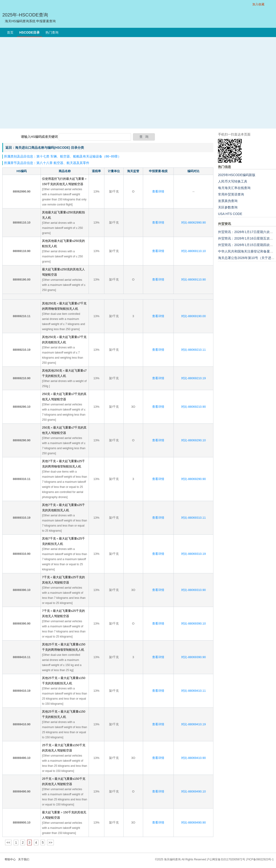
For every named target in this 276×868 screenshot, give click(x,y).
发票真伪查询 (228, 201)
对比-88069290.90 (193, 479)
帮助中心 (10, 859)
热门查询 (52, 32)
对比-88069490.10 (193, 791)
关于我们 (24, 859)
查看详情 (158, 191)
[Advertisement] (43, 83)
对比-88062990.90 (193, 223)
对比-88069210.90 (193, 407)
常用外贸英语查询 (231, 194)
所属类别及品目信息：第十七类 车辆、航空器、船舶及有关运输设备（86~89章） (63, 156)
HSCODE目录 (29, 32)
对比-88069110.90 (193, 279)
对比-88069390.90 (193, 657)
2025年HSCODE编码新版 (237, 175)
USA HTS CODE (230, 214)
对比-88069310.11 (193, 518)
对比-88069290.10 (193, 440)
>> (50, 843)
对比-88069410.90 (193, 758)
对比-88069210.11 (193, 350)
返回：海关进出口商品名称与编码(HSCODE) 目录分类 (45, 148)
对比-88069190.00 (193, 316)
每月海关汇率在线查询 (234, 188)
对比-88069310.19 (193, 554)
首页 (10, 32)
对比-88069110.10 (193, 251)
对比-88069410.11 (193, 691)
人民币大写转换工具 (233, 181)
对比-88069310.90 (193, 590)
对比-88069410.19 (193, 724)
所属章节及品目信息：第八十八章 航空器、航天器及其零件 (47, 163)
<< (8, 843)
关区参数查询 (228, 207)
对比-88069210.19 (193, 378)
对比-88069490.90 (193, 822)
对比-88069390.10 (193, 623)
